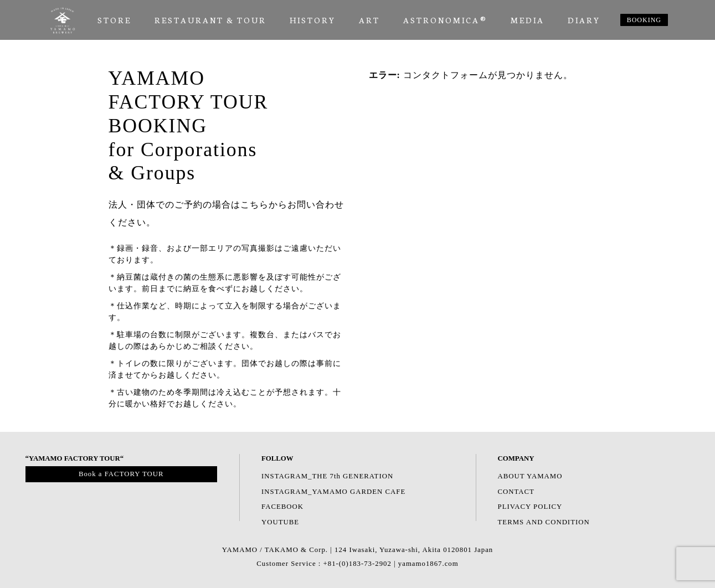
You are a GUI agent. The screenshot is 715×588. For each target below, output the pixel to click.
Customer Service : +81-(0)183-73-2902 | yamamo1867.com (357, 564)
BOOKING (644, 20)
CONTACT (516, 492)
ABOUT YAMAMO (530, 476)
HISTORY (313, 20)
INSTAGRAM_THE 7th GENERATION (327, 476)
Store (114, 20)
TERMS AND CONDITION (544, 522)
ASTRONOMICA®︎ (445, 20)
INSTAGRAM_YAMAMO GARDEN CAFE (333, 492)
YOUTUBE (280, 522)
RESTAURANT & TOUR (210, 20)
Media (528, 20)
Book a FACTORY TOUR (121, 474)
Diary (584, 20)
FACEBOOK (282, 507)
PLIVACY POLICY (530, 507)
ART (369, 20)
